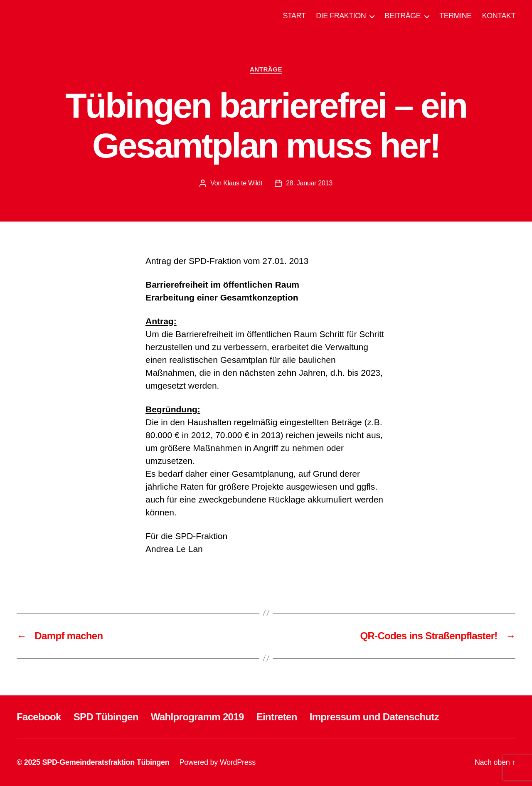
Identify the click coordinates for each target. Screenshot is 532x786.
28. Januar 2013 (309, 183)
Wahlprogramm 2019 (197, 717)
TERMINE (456, 16)
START (294, 16)
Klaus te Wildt (243, 183)
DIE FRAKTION (341, 16)
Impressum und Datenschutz (374, 717)
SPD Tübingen (106, 717)
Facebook (39, 717)
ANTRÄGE (266, 69)
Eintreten (277, 717)
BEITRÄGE (403, 16)
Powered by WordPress (218, 762)
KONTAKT (499, 16)
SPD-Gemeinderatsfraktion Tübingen (106, 762)
